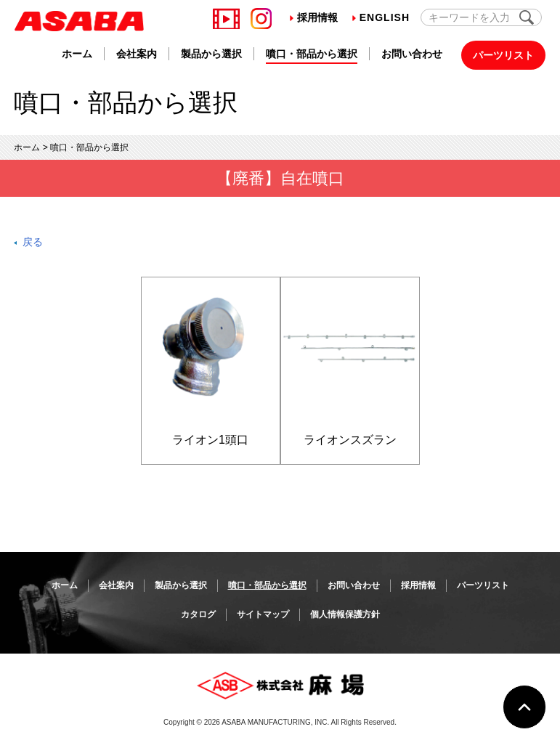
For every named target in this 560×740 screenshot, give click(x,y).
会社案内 (137, 54)
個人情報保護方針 (345, 614)
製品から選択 (211, 54)
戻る (33, 242)
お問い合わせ (412, 54)
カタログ (198, 614)
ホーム (77, 54)
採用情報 (314, 17)
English (381, 17)
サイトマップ (263, 614)
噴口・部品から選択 (312, 54)
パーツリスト (503, 55)
